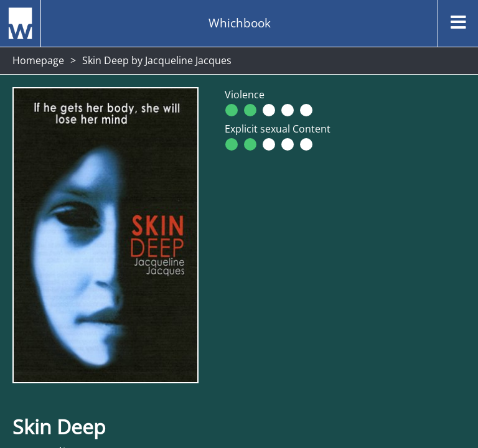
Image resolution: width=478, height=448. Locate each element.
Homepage (38, 60)
